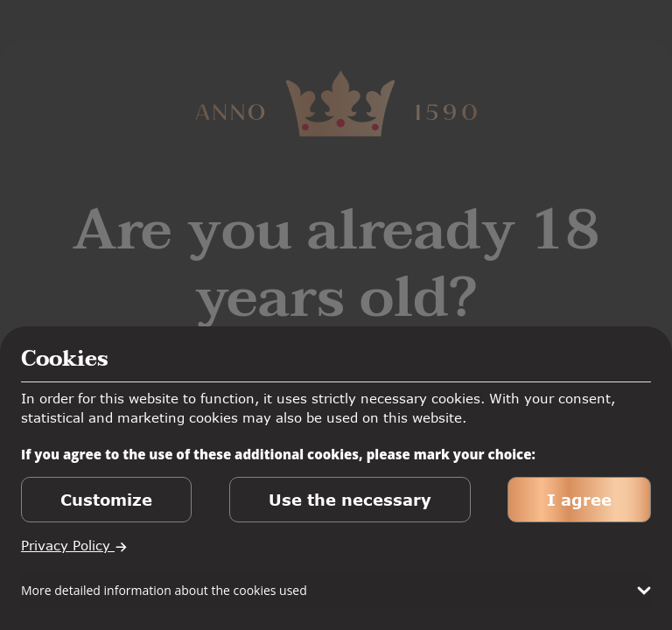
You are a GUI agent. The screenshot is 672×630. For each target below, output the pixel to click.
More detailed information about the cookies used (164, 590)
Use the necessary (350, 500)
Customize (106, 500)
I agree (579, 500)
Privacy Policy (74, 545)
